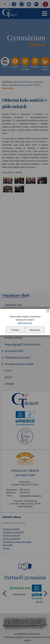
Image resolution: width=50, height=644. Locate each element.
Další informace (25, 323)
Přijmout (15, 330)
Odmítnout (35, 330)
